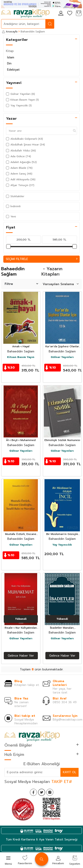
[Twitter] (42, 792)
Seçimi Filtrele (41, 259)
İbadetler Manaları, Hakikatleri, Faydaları (62, 628)
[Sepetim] (79, 13)
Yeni (11, 217)
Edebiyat (13, 70)
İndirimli (13, 206)
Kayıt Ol (69, 772)
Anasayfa (10, 32)
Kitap (10, 51)
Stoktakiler (15, 196)
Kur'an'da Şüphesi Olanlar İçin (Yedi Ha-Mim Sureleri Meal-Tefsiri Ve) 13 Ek (62, 347)
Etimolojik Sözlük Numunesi (62, 440)
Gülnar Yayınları (62, 357)
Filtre (21, 284)
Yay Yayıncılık (62, 545)
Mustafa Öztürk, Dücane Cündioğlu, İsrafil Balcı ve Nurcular (21, 534)
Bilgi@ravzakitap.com (68, 720)
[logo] (25, 14)
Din (9, 63)
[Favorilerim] (70, 13)
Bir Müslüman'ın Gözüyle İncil (62, 534)
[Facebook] (33, 792)
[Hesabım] (61, 13)
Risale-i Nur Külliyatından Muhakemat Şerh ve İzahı (21, 628)
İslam (11, 57)
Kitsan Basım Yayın (21, 357)
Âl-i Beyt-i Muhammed (21, 440)
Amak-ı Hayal (21, 347)
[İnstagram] (50, 792)
